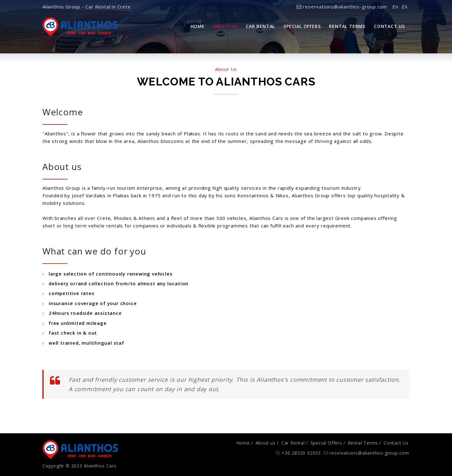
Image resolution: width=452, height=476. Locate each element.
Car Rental (260, 26)
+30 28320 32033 (301, 453)
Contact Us (389, 26)
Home (198, 26)
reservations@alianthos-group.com (342, 7)
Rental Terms (347, 26)
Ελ (405, 7)
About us (266, 443)
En (395, 7)
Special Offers (302, 26)
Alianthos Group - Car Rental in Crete (87, 7)
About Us (225, 26)
